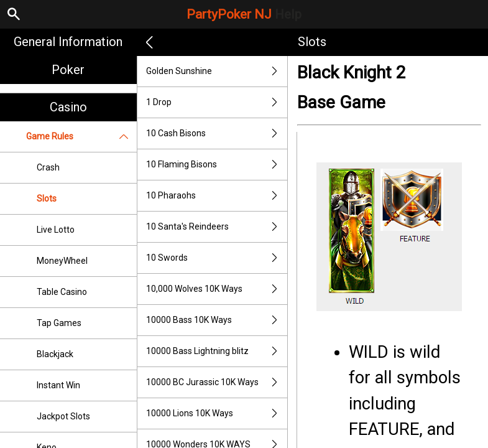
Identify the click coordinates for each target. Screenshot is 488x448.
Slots (47, 198)
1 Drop (217, 102)
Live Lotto (56, 230)
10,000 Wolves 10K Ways (217, 289)
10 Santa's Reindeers (217, 227)
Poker (68, 70)
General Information (68, 42)
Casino (68, 107)
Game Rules (81, 137)
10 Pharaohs (217, 196)
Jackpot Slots (63, 416)
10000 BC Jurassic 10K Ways (217, 382)
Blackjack (55, 354)
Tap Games (59, 323)
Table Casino (62, 292)
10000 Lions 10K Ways (217, 413)
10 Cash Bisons (217, 133)
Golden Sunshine (217, 71)
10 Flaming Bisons (217, 165)
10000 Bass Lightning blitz (217, 351)
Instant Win (58, 385)
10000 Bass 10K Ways (217, 320)
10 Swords (217, 258)
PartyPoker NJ (244, 14)
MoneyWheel (62, 261)
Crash (48, 167)
